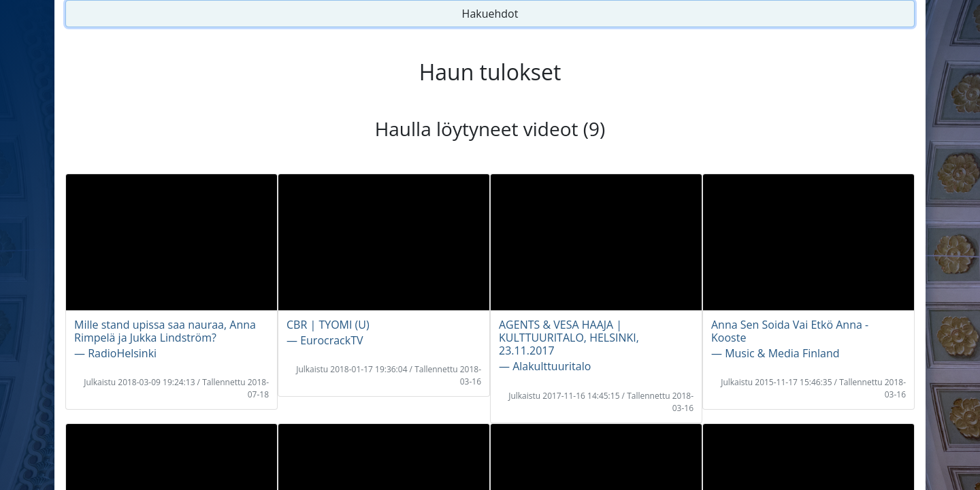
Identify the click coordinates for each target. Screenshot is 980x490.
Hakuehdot (490, 14)
